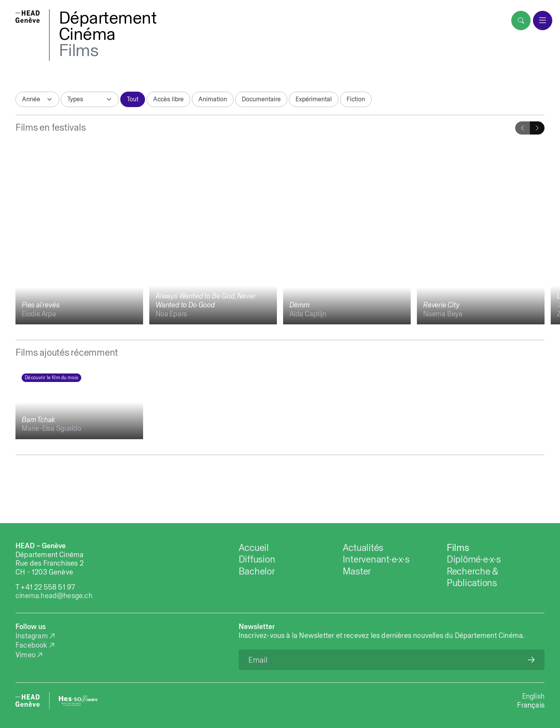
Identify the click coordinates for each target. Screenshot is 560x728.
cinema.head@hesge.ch (54, 596)
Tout (133, 99)
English (533, 696)
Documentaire (261, 99)
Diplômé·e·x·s (474, 559)
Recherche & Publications (472, 577)
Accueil (254, 547)
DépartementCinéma (108, 26)
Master (357, 571)
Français (531, 705)
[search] (521, 20)
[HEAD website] (28, 701)
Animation (213, 99)
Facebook (32, 645)
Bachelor (257, 571)
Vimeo (26, 655)
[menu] (543, 20)
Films (79, 50)
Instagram (32, 636)
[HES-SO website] (78, 701)
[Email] (392, 660)
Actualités (363, 547)
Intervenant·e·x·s (376, 559)
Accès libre (168, 99)
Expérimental (314, 99)
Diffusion (257, 559)
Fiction (356, 99)
